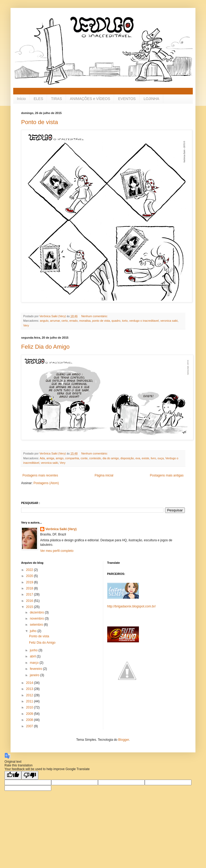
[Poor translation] (30, 775)
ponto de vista (101, 321)
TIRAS (56, 99)
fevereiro (36, 669)
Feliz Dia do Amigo (45, 347)
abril (33, 656)
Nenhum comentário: (95, 316)
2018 (30, 588)
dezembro (37, 612)
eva (138, 458)
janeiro (35, 675)
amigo (60, 458)
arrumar (55, 321)
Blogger (124, 740)
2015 (30, 607)
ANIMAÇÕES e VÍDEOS (90, 99)
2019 (30, 582)
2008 (30, 720)
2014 (30, 683)
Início (21, 99)
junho (34, 650)
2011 (30, 701)
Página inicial (104, 475)
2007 (30, 726)
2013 (30, 689)
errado (74, 321)
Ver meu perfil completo (57, 551)
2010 (30, 707)
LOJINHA (151, 99)
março (35, 663)
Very (26, 325)
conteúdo (95, 458)
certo (65, 321)
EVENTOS (127, 99)
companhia (72, 458)
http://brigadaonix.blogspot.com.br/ (132, 606)
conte (84, 458)
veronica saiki (169, 321)
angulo (44, 321)
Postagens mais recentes (40, 475)
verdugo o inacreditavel (144, 321)
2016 (30, 601)
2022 (30, 570)
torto (125, 321)
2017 (30, 594)
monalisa (85, 321)
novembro (37, 619)
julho (34, 631)
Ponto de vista (39, 122)
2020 (30, 576)
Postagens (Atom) (46, 483)
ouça (160, 458)
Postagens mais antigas (167, 475)
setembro (37, 625)
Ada (42, 458)
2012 (30, 695)
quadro (116, 321)
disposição (127, 458)
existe (145, 458)
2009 (30, 714)
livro (153, 458)
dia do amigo (111, 458)
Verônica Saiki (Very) (61, 529)
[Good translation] (13, 775)
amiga (50, 458)
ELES (38, 99)
